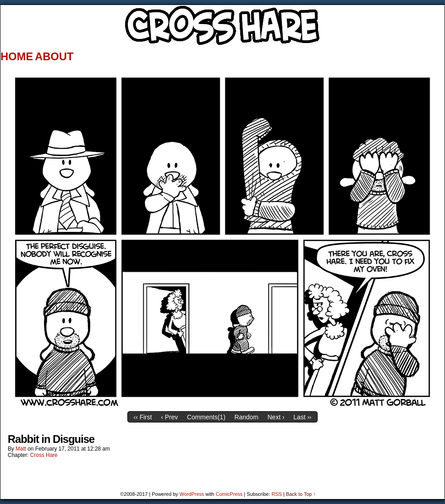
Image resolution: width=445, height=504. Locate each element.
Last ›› (303, 417)
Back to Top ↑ (301, 494)
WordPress (192, 494)
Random (246, 417)
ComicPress (229, 494)
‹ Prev (169, 417)
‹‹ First (143, 417)
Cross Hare (44, 455)
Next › (276, 417)
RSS (277, 494)
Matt (21, 449)
